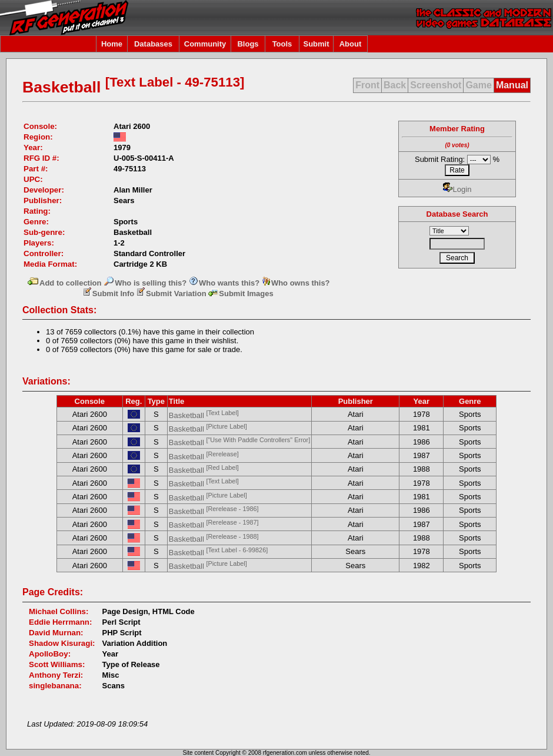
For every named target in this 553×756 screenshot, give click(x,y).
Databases (153, 44)
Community (205, 44)
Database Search (457, 214)
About (351, 44)
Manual (512, 85)
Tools (282, 44)
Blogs (248, 44)
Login (457, 189)
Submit (316, 44)
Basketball (204, 415)
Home (112, 44)
